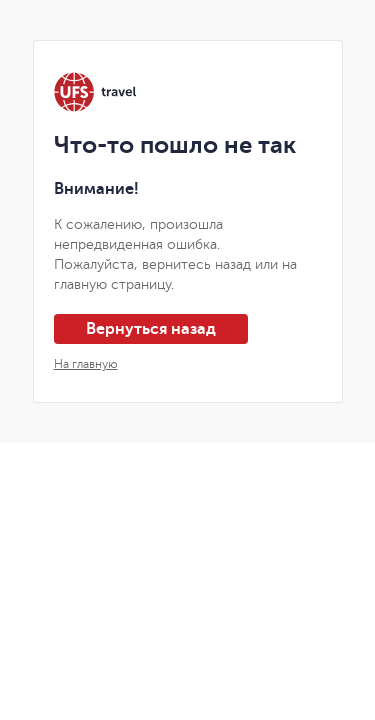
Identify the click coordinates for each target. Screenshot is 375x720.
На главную (86, 364)
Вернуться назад (151, 329)
